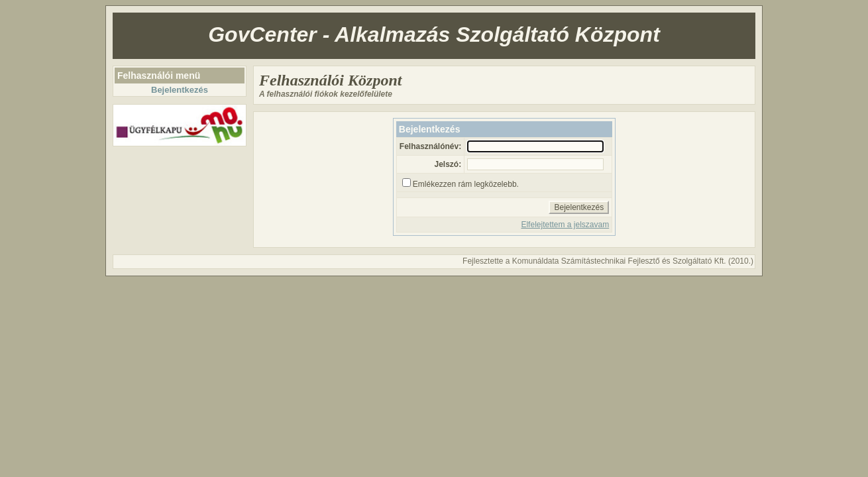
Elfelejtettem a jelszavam (565, 225)
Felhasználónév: (430, 146)
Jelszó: (448, 164)
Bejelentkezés (180, 90)
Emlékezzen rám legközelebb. (466, 184)
